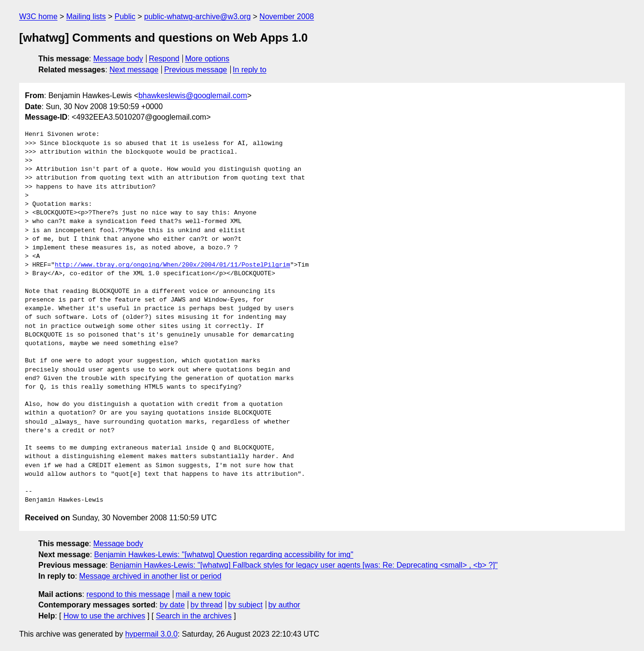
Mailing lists (86, 17)
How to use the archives (104, 616)
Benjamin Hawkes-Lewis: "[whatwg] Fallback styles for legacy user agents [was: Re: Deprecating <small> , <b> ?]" (304, 565)
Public (125, 17)
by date (172, 605)
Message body (118, 59)
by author (284, 605)
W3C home (38, 17)
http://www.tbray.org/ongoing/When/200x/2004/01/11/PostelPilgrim (172, 265)
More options (208, 59)
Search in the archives (193, 616)
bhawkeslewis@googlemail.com (193, 95)
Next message (134, 70)
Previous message (196, 70)
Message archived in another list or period (150, 576)
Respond (164, 59)
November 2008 (287, 17)
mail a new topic (203, 594)
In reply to (249, 70)
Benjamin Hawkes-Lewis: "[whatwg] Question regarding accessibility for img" (224, 555)
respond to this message (128, 594)
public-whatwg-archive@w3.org (198, 17)
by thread (207, 605)
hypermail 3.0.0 (151, 634)
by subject (245, 605)
